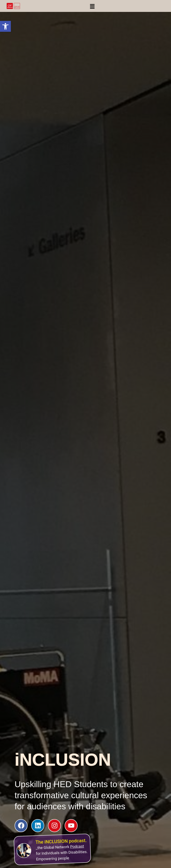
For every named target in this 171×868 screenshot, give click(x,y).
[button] (5, 26)
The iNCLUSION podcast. (60, 839)
